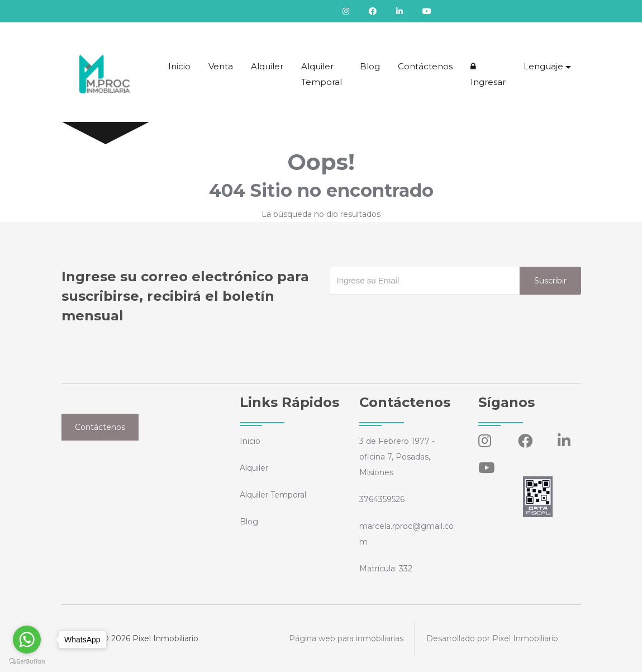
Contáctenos (425, 66)
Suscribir (550, 281)
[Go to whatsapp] (27, 640)
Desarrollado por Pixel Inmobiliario (492, 638)
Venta (221, 66)
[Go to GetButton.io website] (27, 661)
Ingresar (488, 75)
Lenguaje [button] (543, 66)
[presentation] (415, 317)
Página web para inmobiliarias (346, 638)
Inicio (179, 66)
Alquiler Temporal (322, 74)
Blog (370, 66)
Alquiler (267, 66)
